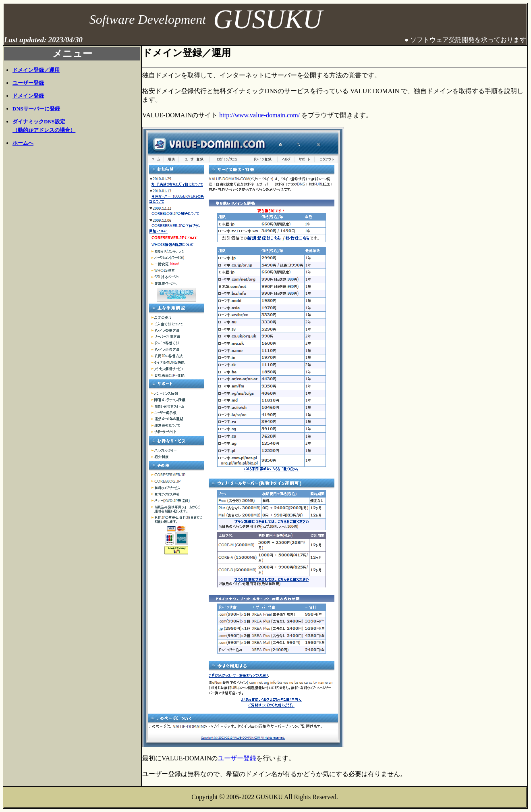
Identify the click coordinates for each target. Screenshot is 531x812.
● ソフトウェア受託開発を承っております (465, 40)
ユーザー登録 (28, 83)
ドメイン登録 (28, 96)
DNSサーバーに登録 (36, 109)
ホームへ (23, 143)
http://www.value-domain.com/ (259, 115)
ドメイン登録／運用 (36, 70)
